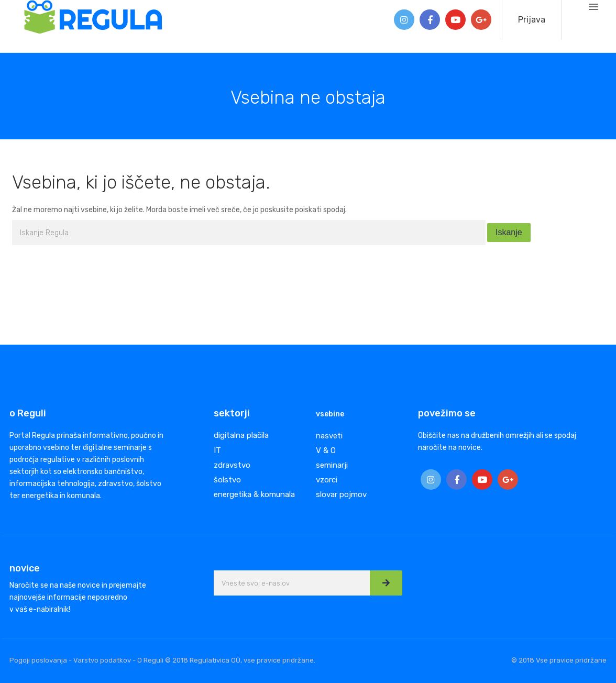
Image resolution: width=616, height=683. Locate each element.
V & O (326, 450)
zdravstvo (232, 465)
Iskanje (509, 232)
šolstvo (227, 480)
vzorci (327, 480)
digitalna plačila (241, 435)
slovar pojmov (341, 494)
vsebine (330, 414)
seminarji (332, 465)
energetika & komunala (254, 494)
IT (217, 450)
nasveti (329, 436)
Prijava (532, 20)
